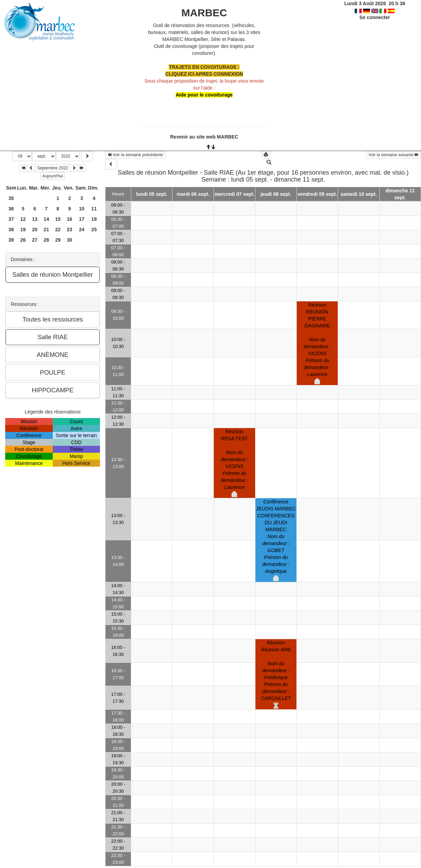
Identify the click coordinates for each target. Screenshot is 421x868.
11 (94, 209)
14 (47, 219)
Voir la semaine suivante (394, 155)
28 (47, 240)
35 (11, 198)
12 (23, 219)
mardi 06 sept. (193, 194)
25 (94, 229)
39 (11, 240)
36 (11, 209)
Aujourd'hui (53, 176)
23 (70, 229)
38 (11, 229)
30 (70, 240)
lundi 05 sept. (151, 194)
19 (23, 229)
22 (58, 229)
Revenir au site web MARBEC (204, 137)
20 (35, 229)
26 (23, 240)
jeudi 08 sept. (276, 194)
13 (35, 219)
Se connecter (375, 17)
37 (11, 219)
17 (82, 219)
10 (82, 209)
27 (35, 240)
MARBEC (204, 13)
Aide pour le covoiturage (204, 95)
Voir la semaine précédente (135, 155)
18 (94, 219)
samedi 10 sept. (359, 194)
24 (82, 229)
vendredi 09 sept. (317, 194)
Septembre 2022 (53, 168)
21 (47, 229)
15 (58, 219)
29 (58, 240)
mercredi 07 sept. (234, 194)
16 (70, 219)
